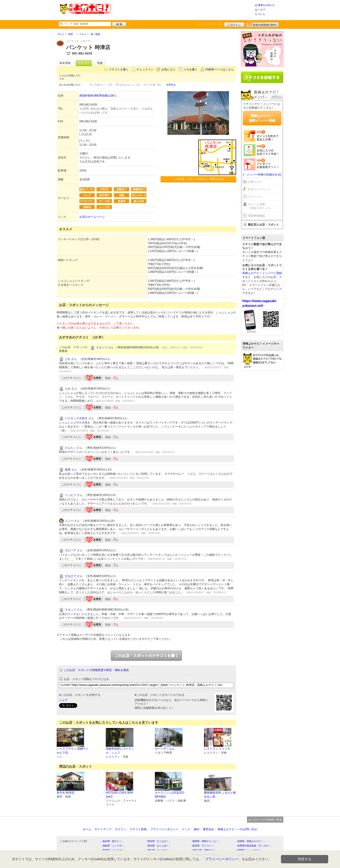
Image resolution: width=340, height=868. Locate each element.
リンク (186, 829)
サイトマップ (103, 829)
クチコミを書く (119, 69)
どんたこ (71, 448)
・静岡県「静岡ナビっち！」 (205, 841)
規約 (196, 829)
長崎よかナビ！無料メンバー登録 (262, 118)
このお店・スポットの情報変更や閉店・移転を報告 (96, 670)
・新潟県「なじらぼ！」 (158, 846)
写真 (100, 63)
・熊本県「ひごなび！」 (158, 841)
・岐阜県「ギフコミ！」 (203, 846)
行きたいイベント (259, 189)
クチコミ (84, 63)
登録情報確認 (256, 216)
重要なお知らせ (266, 5)
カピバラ (71, 550)
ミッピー (71, 495)
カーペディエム (165, 749)
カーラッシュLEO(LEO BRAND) (170, 795)
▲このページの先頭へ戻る (265, 820)
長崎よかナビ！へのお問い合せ (237, 829)
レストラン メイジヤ (217, 749)
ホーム (262, 14)
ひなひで (71, 576)
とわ (68, 359)
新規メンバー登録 (263, 24)
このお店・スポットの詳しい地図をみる (198, 179)
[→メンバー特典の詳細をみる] (262, 175)
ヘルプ (262, 10)
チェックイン (145, 69)
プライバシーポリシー (164, 829)
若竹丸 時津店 (66, 793)
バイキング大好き (76, 418)
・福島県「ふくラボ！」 (113, 846)
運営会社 (208, 829)
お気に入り (168, 69)
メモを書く (191, 69)
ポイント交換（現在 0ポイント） (260, 206)
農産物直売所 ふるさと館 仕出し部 (220, 795)
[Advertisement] (183, 9)
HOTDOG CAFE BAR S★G (119, 795)
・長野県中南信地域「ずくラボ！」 (254, 846)
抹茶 (68, 470)
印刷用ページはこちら (220, 69)
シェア (63, 700)
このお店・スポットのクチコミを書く (146, 656)
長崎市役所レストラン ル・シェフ (120, 751)
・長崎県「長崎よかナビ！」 (250, 841)
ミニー (69, 521)
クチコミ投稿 (138, 829)
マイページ (255, 197)
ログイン (234, 24)
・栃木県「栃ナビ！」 (112, 841)
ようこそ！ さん (210, 24)
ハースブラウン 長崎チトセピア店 (73, 751)
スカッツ (102, 347)
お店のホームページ (92, 217)
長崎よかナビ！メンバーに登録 (262, 273)
